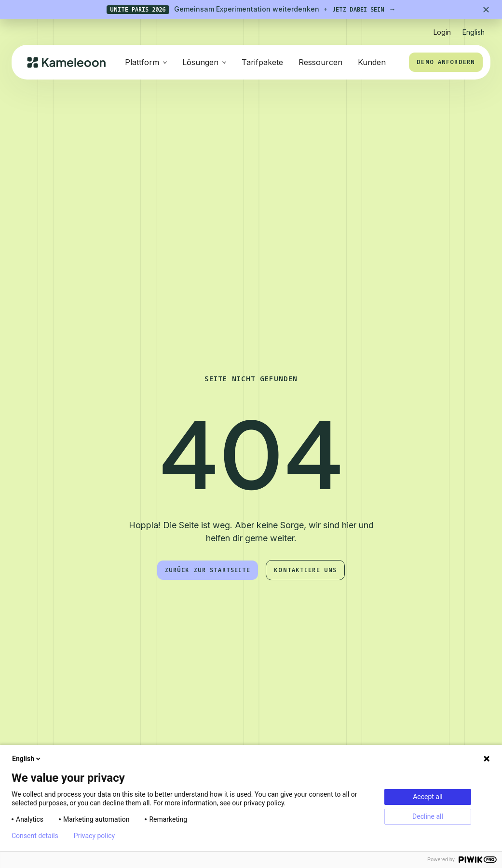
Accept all (428, 797)
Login (442, 32)
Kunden (372, 62)
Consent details (35, 836)
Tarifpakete (262, 62)
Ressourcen (320, 62)
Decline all (428, 816)
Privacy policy (94, 836)
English (27, 759)
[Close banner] (486, 10)
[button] (474, 28)
